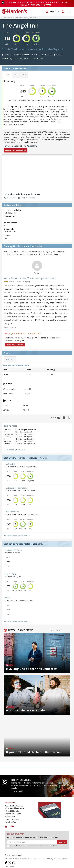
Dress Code (9, 229)
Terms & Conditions (30, 859)
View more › (56, 630)
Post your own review (15, 345)
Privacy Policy (47, 859)
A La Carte (10, 359)
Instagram (20, 450)
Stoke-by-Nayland (26, 18)
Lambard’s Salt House (13, 550)
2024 (24, 75)
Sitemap (8, 859)
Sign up (62, 842)
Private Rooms (10, 223)
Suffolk (16, 18)
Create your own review (16, 150)
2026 (8, 75)
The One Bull (10, 464)
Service (26, 32)
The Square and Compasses (16, 488)
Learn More (17, 792)
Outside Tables (11, 216)
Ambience (36, 32)
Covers (7, 235)
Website (30, 198)
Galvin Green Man (12, 512)
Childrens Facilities (12, 210)
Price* (7, 32)
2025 (16, 75)
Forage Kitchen (11, 574)
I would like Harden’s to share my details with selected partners (32, 846)
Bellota (7, 598)
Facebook (9, 450)
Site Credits (10, 867)
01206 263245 (10, 198)
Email (21, 198)
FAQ (17, 859)
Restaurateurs (62, 859)
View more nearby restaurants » (17, 536)
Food (17, 32)
